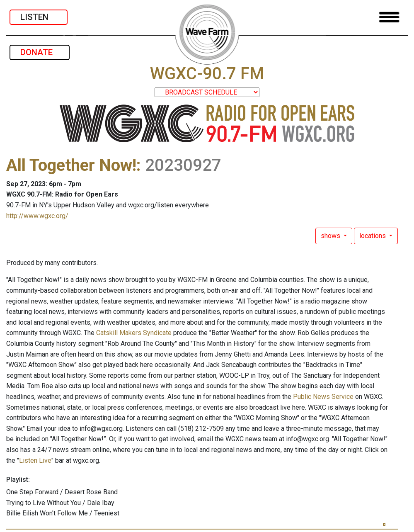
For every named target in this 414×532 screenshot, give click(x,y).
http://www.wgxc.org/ (37, 216)
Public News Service (323, 397)
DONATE (40, 52)
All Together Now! (71, 165)
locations (373, 236)
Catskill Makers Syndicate (134, 333)
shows (331, 236)
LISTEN (39, 17)
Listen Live (35, 460)
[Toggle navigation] (389, 17)
